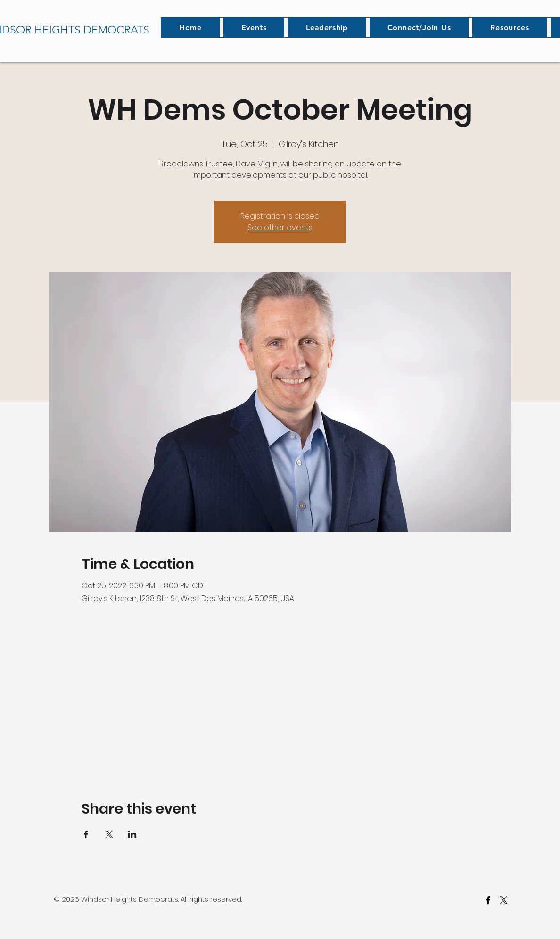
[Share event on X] (109, 834)
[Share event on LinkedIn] (132, 834)
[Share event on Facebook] (86, 834)
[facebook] (488, 900)
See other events (280, 227)
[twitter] (504, 900)
